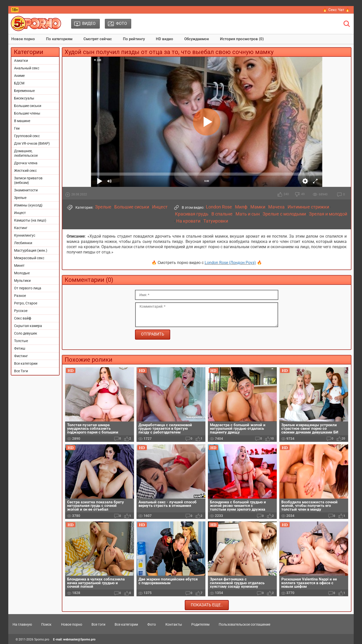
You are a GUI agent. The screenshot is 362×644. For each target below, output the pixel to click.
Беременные (24, 91)
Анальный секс (27, 68)
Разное (20, 296)
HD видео (165, 39)
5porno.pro (42, 639)
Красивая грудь (192, 214)
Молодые (22, 273)
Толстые (21, 341)
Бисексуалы (24, 98)
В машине (22, 121)
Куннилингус (25, 235)
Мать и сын (248, 214)
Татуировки (216, 221)
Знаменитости (26, 190)
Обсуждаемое (197, 39)
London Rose (219, 207)
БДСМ (19, 83)
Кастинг (21, 228)
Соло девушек (26, 333)
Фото (152, 624)
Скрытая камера (28, 326)
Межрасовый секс (29, 258)
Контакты (174, 624)
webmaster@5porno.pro (79, 639)
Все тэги (98, 624)
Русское (21, 311)
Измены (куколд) (28, 205)
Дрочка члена (26, 163)
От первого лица (28, 288)
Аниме (19, 76)
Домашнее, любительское (26, 153)
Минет (19, 265)
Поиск (46, 624)
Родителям (200, 624)
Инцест (20, 213)
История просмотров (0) (242, 39)
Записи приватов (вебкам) (28, 180)
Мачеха (276, 207)
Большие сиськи (28, 106)
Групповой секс (27, 136)
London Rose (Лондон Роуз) (230, 263)
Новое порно (23, 39)
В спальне (222, 214)
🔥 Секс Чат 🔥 (336, 10)
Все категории (26, 363)
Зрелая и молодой (328, 214)
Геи (17, 128)
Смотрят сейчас (98, 39)
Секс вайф (23, 318)
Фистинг (21, 356)
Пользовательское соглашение (244, 624)
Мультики (22, 281)
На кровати (188, 221)
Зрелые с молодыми (284, 214)
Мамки (258, 207)
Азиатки (21, 61)
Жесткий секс (25, 171)
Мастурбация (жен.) (31, 250)
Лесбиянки (23, 243)
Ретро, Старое (26, 303)
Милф (241, 207)
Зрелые (20, 198)
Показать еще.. (207, 605)
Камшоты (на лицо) (30, 220)
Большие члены (27, 113)
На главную (22, 624)
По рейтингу (134, 39)
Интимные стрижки (308, 207)
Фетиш (20, 348)
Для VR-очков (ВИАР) (32, 143)
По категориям (59, 39)
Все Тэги (21, 371)
